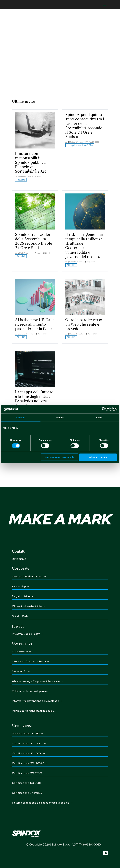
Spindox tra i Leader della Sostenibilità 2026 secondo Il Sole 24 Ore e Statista (34, 241)
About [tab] (99, 417)
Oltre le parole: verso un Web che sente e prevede (84, 324)
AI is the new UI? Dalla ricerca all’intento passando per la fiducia (35, 324)
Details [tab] (60, 417)
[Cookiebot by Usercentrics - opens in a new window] (104, 409)
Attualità (21, 180)
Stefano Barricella (76, 334)
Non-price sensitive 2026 (80, 145)
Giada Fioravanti (25, 253)
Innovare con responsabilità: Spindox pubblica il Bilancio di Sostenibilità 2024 (32, 162)
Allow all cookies (98, 457)
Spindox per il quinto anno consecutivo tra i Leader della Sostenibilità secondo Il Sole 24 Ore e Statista (85, 126)
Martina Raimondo (76, 142)
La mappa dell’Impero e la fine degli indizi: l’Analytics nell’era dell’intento (34, 399)
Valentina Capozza (26, 176)
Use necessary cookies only (59, 457)
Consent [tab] (21, 417)
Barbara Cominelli (26, 334)
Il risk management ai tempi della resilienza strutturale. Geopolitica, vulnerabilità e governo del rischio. (84, 246)
